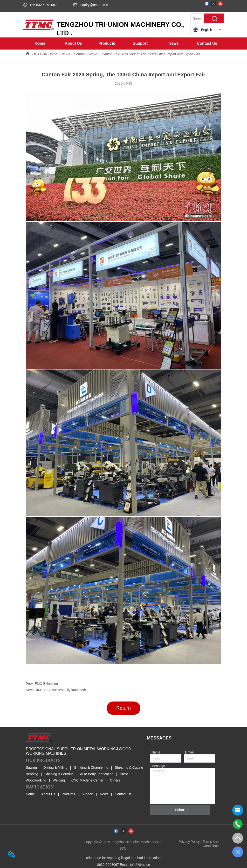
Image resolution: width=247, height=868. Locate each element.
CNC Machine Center (87, 780)
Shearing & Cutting (129, 767)
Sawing (31, 767)
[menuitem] (73, 43)
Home (53, 54)
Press (124, 774)
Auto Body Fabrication (97, 774)
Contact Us (123, 794)
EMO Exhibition (46, 684)
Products (68, 794)
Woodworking (36, 780)
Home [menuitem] (40, 43)
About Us (48, 794)
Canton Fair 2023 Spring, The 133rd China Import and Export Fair (151, 54)
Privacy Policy (189, 842)
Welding (59, 780)
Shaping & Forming (59, 774)
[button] (73, 43)
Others (115, 780)
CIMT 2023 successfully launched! (60, 690)
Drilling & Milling (55, 767)
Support (87, 794)
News (65, 54)
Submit (180, 810)
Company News (86, 54)
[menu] (123, 43)
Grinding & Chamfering (91, 767)
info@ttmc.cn (140, 865)
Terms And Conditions (211, 844)
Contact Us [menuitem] (207, 43)
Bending (32, 774)
